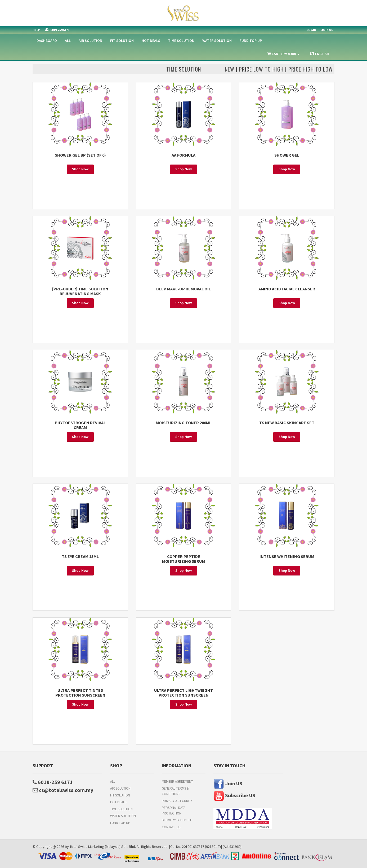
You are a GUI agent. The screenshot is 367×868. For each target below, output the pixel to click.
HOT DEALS (151, 41)
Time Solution (181, 41)
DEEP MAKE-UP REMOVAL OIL (183, 289)
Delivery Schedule (177, 820)
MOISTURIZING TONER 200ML (183, 423)
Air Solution (90, 41)
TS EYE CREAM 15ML (80, 556)
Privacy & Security (177, 801)
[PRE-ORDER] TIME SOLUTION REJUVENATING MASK (80, 291)
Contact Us (171, 827)
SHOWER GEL (287, 155)
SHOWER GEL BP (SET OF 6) (80, 155)
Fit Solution (122, 41)
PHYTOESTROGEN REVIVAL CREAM (80, 425)
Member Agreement (177, 781)
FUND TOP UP (251, 41)
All (68, 41)
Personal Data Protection (174, 811)
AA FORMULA (183, 155)
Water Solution (217, 41)
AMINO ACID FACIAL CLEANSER (287, 289)
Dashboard (47, 41)
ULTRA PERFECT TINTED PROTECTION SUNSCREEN (80, 693)
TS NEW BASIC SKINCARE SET (287, 423)
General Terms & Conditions (175, 791)
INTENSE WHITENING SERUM (287, 556)
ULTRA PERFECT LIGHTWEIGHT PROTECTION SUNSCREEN (183, 693)
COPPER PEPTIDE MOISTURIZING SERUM (184, 559)
